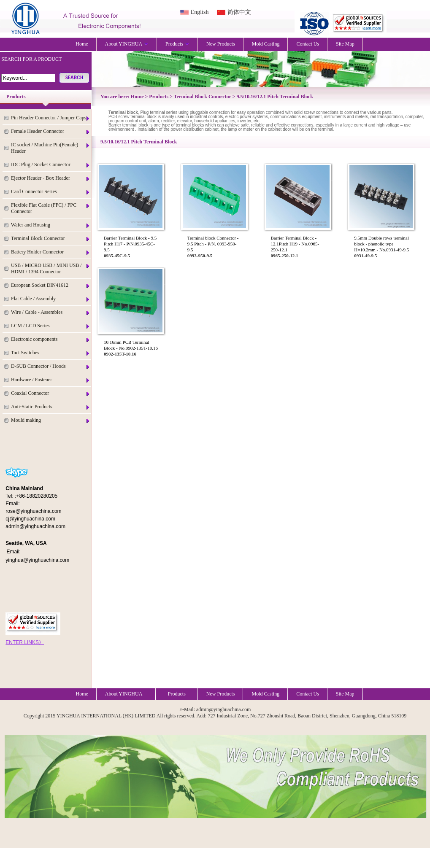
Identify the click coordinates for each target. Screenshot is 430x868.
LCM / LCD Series (51, 326)
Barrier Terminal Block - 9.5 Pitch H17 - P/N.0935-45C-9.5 (130, 244)
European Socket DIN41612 (51, 285)
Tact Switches (51, 353)
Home (82, 44)
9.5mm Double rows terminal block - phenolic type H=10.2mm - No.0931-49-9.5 (381, 244)
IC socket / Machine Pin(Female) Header (51, 148)
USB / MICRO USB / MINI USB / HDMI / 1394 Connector (51, 268)
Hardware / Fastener (51, 380)
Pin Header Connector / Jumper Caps (51, 118)
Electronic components (51, 339)
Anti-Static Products (51, 407)
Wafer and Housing (51, 225)
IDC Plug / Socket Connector (51, 165)
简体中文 (239, 12)
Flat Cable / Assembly (51, 299)
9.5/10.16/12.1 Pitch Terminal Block (275, 97)
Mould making (51, 420)
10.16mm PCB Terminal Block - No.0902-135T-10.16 (131, 345)
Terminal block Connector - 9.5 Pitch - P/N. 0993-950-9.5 (213, 244)
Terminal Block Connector (51, 239)
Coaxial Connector (51, 393)
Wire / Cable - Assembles (51, 312)
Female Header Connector (51, 131)
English (200, 12)
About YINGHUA (127, 44)
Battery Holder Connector (51, 252)
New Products (221, 44)
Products (177, 44)
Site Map (345, 44)
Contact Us (308, 44)
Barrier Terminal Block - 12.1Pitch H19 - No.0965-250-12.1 (295, 244)
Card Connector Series (51, 192)
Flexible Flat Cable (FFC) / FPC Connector (51, 208)
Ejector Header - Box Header (51, 178)
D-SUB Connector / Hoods (51, 366)
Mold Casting (266, 44)
